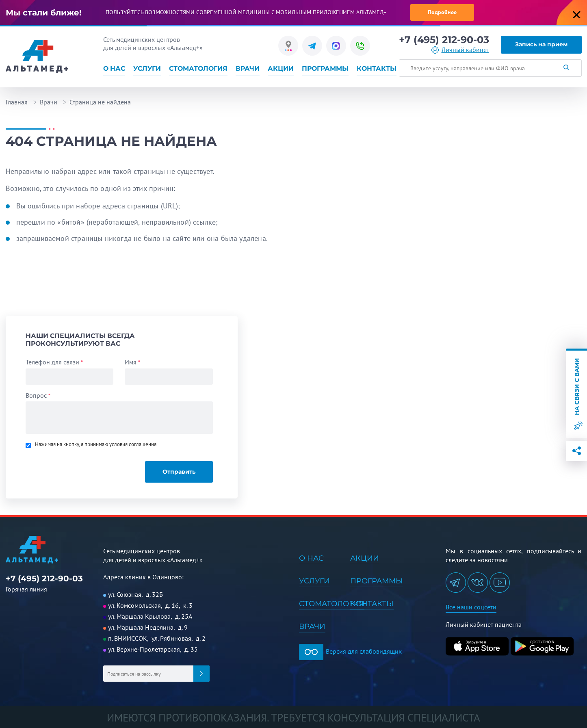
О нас (114, 68)
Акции (281, 68)
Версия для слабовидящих (350, 651)
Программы (325, 68)
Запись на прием (541, 44)
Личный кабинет (465, 50)
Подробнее (442, 12)
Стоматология (198, 68)
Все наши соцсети (471, 607)
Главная (17, 102)
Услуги (147, 68)
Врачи (248, 68)
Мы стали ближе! (44, 13)
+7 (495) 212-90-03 (444, 40)
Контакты (377, 68)
